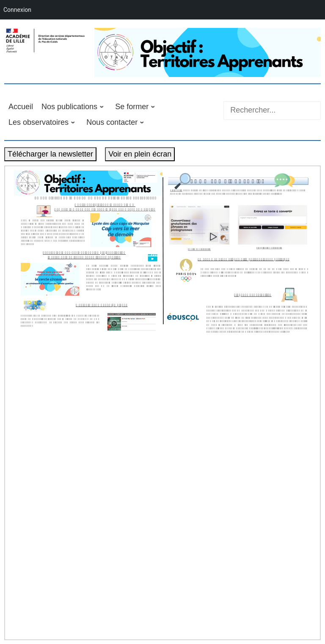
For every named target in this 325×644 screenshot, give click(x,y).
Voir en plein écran (140, 154)
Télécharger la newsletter (50, 154)
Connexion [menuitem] (17, 10)
